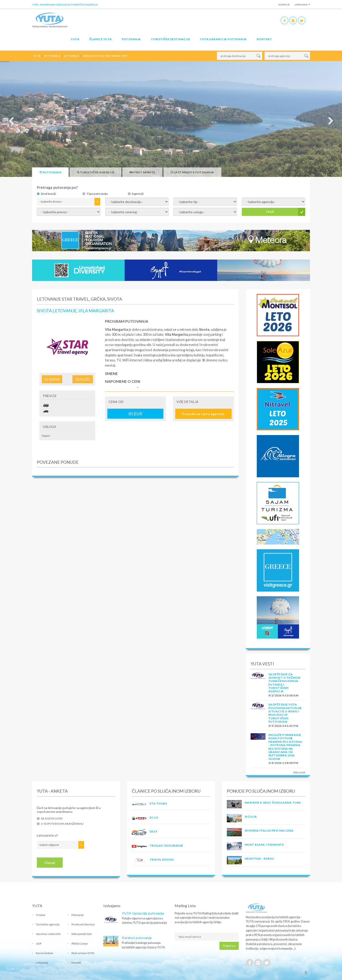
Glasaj (50, 863)
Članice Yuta (100, 39)
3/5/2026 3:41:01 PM (283, 726)
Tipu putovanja (97, 194)
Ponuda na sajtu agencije (203, 414)
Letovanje (42, 963)
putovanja (52, 56)
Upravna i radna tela (48, 934)
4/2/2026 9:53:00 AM (283, 695)
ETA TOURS (158, 803)
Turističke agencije (48, 924)
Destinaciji (48, 194)
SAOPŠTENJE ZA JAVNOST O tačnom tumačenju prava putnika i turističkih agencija (284, 683)
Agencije (284, 5)
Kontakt (264, 39)
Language (301, 5)
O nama (40, 915)
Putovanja (131, 39)
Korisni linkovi (45, 953)
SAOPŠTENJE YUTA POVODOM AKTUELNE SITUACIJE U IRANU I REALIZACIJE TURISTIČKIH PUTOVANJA (285, 713)
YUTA (75, 39)
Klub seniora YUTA (83, 953)
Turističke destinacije (170, 39)
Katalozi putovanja (137, 938)
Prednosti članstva (83, 924)
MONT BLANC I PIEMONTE (264, 845)
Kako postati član (82, 934)
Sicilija (251, 817)
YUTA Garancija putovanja (143, 913)
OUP (39, 944)
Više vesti (299, 772)
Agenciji (138, 194)
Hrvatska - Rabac (260, 859)
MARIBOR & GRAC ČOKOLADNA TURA (273, 802)
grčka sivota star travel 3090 (105, 56)
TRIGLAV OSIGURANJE (166, 845)
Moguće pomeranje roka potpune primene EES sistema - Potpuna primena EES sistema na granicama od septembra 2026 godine (285, 747)
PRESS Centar (80, 944)
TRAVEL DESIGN (161, 859)
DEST (154, 831)
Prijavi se (229, 946)
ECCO (154, 817)
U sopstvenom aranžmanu (62, 824)
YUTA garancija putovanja (223, 39)
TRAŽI (270, 212)
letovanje (71, 56)
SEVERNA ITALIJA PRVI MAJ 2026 (269, 831)
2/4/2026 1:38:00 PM (283, 763)
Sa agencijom (52, 819)
